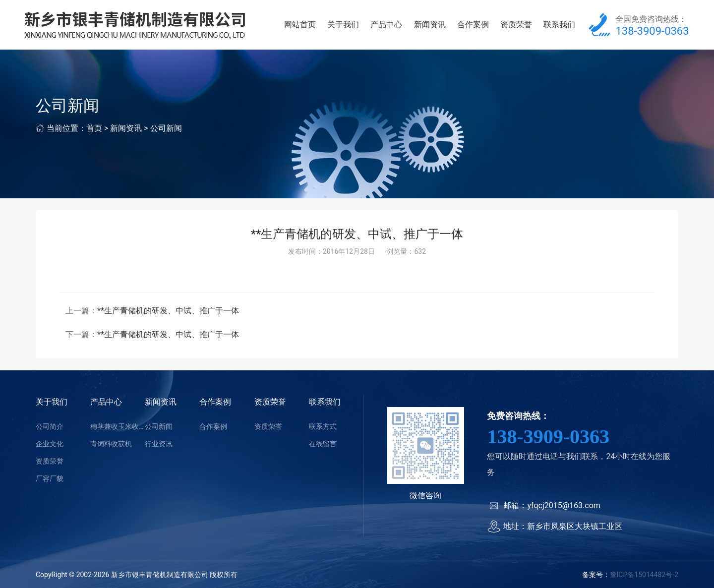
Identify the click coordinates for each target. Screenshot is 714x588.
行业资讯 (159, 444)
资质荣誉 (516, 25)
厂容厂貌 (50, 478)
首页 (94, 128)
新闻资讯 (430, 25)
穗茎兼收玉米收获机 (118, 426)
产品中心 (386, 25)
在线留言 (323, 444)
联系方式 (323, 426)
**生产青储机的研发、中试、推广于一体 (168, 311)
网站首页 (300, 25)
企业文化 (50, 444)
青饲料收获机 (111, 444)
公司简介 (50, 426)
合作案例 (473, 25)
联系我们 (559, 25)
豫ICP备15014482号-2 (644, 575)
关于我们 (343, 25)
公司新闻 (166, 128)
